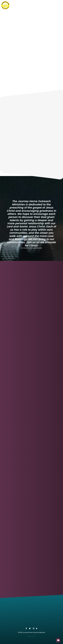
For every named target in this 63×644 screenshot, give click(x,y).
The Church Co (31, 636)
